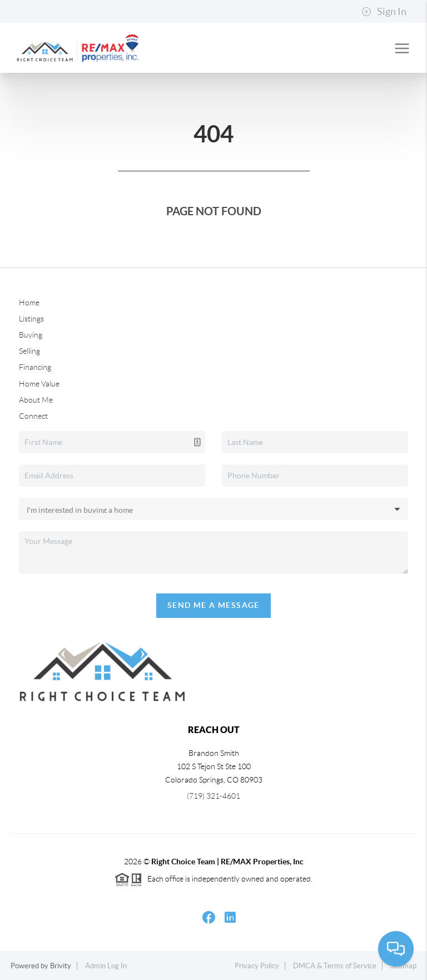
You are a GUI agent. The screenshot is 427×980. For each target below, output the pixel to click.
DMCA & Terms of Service (335, 966)
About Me (36, 400)
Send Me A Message (213, 605)
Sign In (384, 12)
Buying (31, 335)
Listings (31, 319)
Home (29, 303)
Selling (29, 351)
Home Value (39, 384)
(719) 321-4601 (213, 796)
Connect (33, 416)
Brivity (61, 966)
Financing (35, 367)
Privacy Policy (257, 966)
